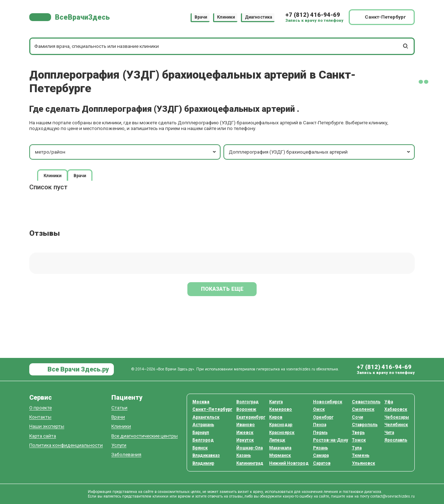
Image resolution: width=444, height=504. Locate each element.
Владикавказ (206, 455)
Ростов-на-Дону (331, 440)
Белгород (203, 440)
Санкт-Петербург (212, 409)
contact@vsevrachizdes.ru (393, 496)
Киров (276, 417)
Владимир (203, 463)
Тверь (358, 433)
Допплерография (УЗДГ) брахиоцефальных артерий (320, 152)
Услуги (119, 445)
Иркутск (245, 440)
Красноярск (282, 433)
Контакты (40, 417)
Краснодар (281, 425)
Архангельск (206, 417)
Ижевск (245, 433)
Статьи (119, 408)
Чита (389, 433)
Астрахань (203, 425)
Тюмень (361, 455)
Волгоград (248, 402)
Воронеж (246, 409)
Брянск (200, 448)
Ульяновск (364, 463)
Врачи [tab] (80, 175)
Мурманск (280, 455)
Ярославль (396, 440)
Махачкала (280, 448)
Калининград (250, 463)
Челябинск (396, 425)
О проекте (41, 408)
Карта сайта (43, 436)
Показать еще (222, 289)
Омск (319, 409)
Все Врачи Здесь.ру (77, 369)
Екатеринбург (251, 417)
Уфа (389, 402)
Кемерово (281, 409)
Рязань (321, 448)
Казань (244, 455)
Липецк (277, 440)
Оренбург (323, 417)
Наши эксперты (47, 426)
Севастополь (366, 402)
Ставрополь (365, 425)
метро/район (126, 152)
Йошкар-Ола (249, 448)
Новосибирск (328, 402)
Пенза (320, 425)
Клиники (226, 17)
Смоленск (363, 409)
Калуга (276, 402)
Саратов (322, 463)
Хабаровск (396, 409)
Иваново (246, 425)
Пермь (320, 433)
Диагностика (258, 17)
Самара (321, 455)
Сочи (357, 417)
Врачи (201, 17)
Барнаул (201, 433)
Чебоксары (397, 417)
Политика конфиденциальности (66, 445)
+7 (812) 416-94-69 (313, 15)
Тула (357, 448)
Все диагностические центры (145, 436)
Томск (359, 440)
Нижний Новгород (289, 463)
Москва (201, 402)
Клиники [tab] (52, 175)
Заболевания (126, 455)
